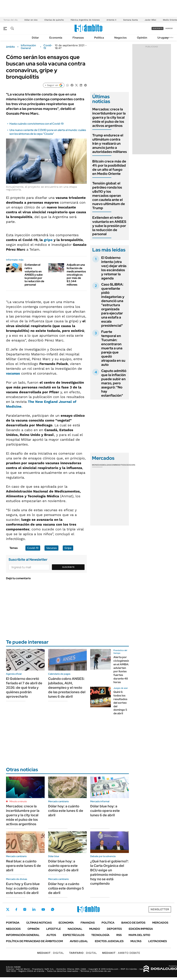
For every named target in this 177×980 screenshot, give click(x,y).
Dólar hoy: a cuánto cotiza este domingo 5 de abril (66, 888)
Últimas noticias (39, 923)
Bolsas (107, 465)
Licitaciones (158, 941)
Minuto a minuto (18, 801)
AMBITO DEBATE (121, 953)
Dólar (35, 38)
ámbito (10, 47)
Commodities (118, 465)
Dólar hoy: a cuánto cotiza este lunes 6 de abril (66, 811)
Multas (136, 941)
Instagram (25, 909)
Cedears (130, 465)
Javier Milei (150, 20)
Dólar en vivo (31, 20)
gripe (48, 240)
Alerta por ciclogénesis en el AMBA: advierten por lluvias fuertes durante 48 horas (121, 670)
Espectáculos (74, 935)
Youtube (43, 909)
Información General (28, 47)
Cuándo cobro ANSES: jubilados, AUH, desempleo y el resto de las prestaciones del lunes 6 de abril (67, 688)
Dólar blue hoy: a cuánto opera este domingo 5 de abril (63, 866)
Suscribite (68, 567)
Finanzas (78, 38)
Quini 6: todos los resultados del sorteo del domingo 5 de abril (120, 703)
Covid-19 (48, 47)
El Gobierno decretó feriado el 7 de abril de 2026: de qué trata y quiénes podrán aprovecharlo (24, 688)
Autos (51, 935)
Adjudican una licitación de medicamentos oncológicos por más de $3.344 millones (76, 275)
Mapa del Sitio (139, 935)
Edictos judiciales (109, 941)
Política (99, 38)
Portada (13, 923)
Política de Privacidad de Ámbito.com (34, 941)
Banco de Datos (133, 923)
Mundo (95, 929)
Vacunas (51, 548)
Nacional (75, 929)
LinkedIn (34, 909)
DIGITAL (51, 953)
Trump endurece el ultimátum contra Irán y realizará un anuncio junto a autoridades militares (110, 143)
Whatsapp (53, 909)
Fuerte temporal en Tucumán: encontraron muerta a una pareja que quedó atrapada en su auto (113, 348)
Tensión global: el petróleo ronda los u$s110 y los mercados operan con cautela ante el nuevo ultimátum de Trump (109, 196)
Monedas (97, 465)
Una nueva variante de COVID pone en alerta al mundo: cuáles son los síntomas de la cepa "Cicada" (48, 132)
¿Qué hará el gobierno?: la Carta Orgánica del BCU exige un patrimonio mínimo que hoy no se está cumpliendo (109, 872)
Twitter (8, 909)
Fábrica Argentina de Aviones (85, 20)
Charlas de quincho (54, 20)
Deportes (114, 929)
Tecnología (100, 935)
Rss (119, 935)
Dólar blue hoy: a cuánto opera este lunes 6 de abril (105, 811)
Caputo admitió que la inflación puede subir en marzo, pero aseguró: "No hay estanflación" (114, 383)
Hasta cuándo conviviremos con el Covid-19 (37, 124)
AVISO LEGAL (79, 941)
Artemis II (111, 20)
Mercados (160, 923)
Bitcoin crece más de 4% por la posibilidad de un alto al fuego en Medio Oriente (109, 167)
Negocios (120, 38)
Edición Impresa (141, 929)
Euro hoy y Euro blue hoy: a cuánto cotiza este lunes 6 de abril (23, 888)
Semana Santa (131, 20)
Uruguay (163, 38)
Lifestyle (54, 929)
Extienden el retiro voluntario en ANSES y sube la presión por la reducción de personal (34, 275)
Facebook (16, 909)
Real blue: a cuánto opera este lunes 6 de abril (23, 866)
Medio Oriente (170, 20)
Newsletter (169, 37)
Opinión (142, 38)
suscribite (158, 28)
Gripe (68, 548)
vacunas (13, 373)
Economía (56, 38)
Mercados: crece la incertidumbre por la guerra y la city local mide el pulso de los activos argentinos (109, 117)
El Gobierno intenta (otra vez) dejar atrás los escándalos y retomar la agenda (114, 268)
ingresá (169, 28)
